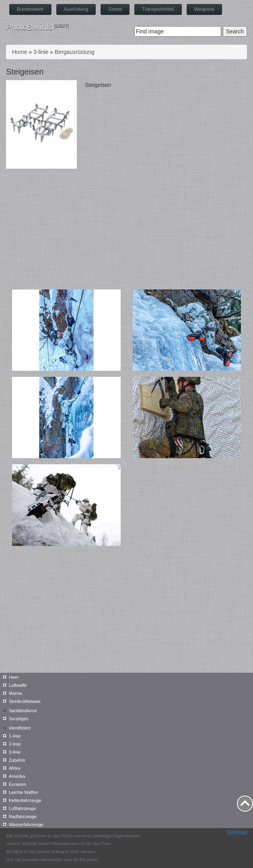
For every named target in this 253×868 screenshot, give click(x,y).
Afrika (14, 768)
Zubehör (17, 760)
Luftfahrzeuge (22, 808)
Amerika (17, 776)
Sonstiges (19, 719)
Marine (16, 693)
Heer (14, 677)
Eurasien (17, 784)
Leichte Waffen (24, 792)
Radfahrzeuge (23, 816)
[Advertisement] (126, 229)
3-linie (41, 52)
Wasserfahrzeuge (26, 825)
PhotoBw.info (30, 27)
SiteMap (237, 832)
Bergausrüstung (75, 52)
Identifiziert (20, 728)
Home (20, 52)
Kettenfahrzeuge (25, 800)
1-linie (15, 736)
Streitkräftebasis (25, 701)
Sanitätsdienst (23, 711)
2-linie (15, 744)
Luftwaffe (18, 685)
